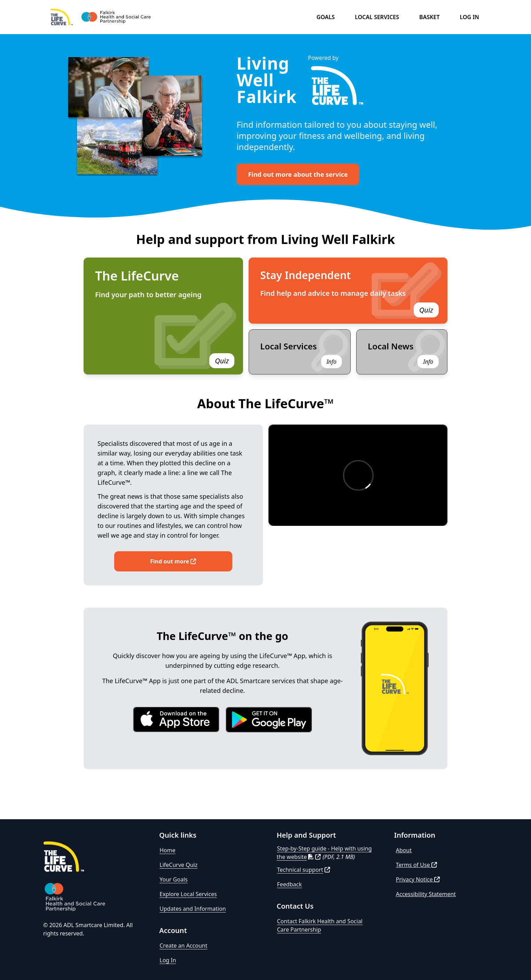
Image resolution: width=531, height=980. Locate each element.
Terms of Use (416, 865)
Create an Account (183, 946)
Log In (168, 960)
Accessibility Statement (426, 894)
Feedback (290, 884)
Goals (326, 17)
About (404, 850)
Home (167, 850)
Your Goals (174, 879)
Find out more (173, 561)
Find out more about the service (298, 174)
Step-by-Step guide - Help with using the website (324, 853)
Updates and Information (193, 909)
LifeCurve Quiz (178, 865)
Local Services (377, 17)
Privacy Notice (418, 879)
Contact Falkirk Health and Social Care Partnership (320, 925)
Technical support (304, 870)
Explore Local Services (188, 894)
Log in (470, 17)
